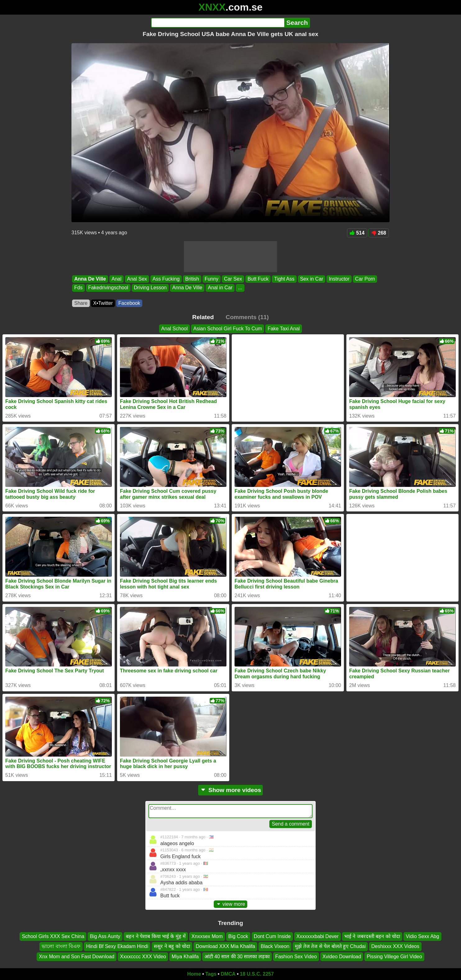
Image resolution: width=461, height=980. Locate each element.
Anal (116, 279)
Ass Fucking (166, 279)
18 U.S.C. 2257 (257, 974)
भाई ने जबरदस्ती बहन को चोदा (372, 936)
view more (230, 904)
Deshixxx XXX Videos (395, 947)
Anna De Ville (90, 279)
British (192, 279)
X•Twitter (103, 303)
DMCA (228, 974)
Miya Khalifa (185, 957)
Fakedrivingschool (108, 288)
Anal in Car (220, 288)
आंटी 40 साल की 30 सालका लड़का (237, 957)
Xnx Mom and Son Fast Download (77, 957)
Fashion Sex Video (296, 957)
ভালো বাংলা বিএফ (61, 947)
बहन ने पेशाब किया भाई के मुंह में (156, 936)
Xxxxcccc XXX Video (143, 957)
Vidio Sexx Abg (422, 936)
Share (81, 303)
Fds (78, 288)
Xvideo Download (342, 957)
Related (203, 317)
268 (379, 233)
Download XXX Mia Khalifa (225, 947)
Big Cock (238, 936)
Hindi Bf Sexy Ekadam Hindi (117, 947)
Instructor (339, 279)
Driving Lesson (150, 288)
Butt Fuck (258, 279)
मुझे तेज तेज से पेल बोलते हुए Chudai (330, 947)
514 (357, 233)
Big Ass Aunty (105, 936)
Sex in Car (312, 279)
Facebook (129, 303)
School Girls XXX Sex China (53, 936)
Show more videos (231, 790)
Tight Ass (284, 279)
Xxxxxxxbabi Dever (317, 936)
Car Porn (365, 279)
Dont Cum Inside (272, 936)
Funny (212, 279)
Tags (211, 974)
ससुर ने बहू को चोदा (172, 947)
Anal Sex (137, 279)
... (240, 288)
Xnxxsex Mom (207, 936)
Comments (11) (247, 317)
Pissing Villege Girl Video (394, 957)
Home (194, 974)
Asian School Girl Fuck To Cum (228, 329)
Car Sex (233, 279)
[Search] (218, 23)
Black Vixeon (275, 947)
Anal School (174, 329)
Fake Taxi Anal (284, 329)
